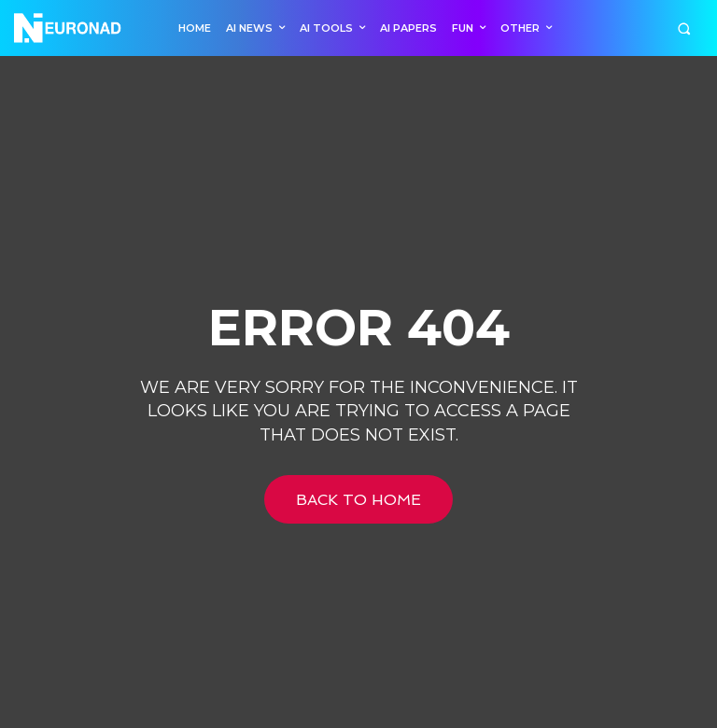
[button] (684, 28)
